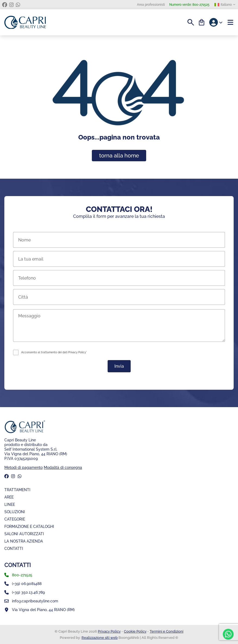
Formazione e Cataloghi (29, 526)
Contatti (14, 548)
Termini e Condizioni (167, 631)
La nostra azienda (24, 541)
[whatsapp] (18, 5)
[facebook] (5, 5)
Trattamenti (17, 490)
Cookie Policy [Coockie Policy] (135, 631)
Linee (10, 504)
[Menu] (230, 22)
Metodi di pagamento (24, 467)
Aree (9, 497)
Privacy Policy (109, 631)
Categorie (15, 519)
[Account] (216, 22)
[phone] (119, 575)
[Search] (191, 22)
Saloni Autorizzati (24, 534)
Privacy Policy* (77, 352)
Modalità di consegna (63, 467)
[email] (119, 601)
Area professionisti (151, 5)
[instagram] (11, 5)
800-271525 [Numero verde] (189, 5)
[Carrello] (202, 22)
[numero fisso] (119, 584)
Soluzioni (15, 512)
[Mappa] (119, 610)
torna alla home (119, 156)
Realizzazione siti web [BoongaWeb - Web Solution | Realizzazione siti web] (100, 638)
